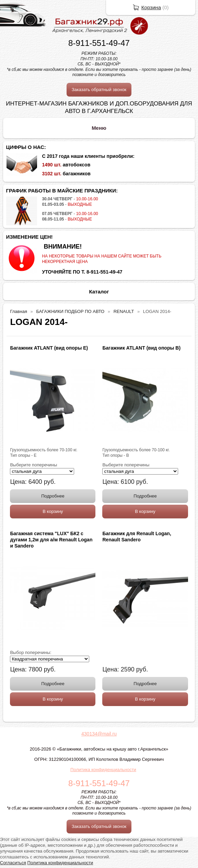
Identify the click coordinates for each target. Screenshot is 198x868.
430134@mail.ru (99, 734)
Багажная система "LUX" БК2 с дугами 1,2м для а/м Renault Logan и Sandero (51, 540)
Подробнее (53, 496)
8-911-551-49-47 (99, 43)
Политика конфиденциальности (103, 770)
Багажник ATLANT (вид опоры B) (141, 348)
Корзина (151, 7)
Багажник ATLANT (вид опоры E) (49, 348)
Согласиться (13, 863)
